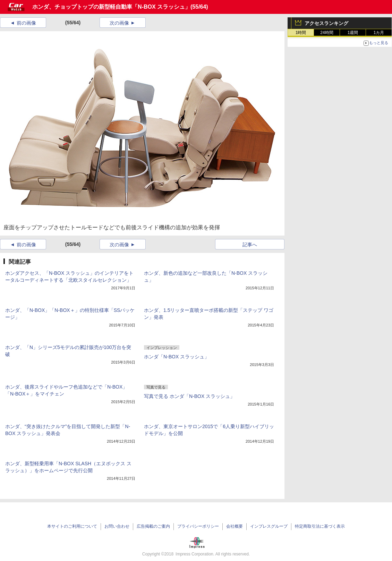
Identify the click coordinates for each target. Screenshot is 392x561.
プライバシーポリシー (198, 526)
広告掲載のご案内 (153, 526)
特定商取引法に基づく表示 (320, 526)
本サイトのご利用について (72, 526)
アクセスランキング (326, 23)
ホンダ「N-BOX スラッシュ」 (177, 357)
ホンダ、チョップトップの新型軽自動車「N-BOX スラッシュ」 (111, 7)
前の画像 (26, 23)
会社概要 (235, 526)
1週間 (353, 33)
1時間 (301, 33)
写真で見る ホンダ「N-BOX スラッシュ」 (189, 396)
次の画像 (119, 23)
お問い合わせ (117, 526)
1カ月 (379, 33)
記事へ (250, 245)
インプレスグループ (269, 526)
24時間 (327, 33)
